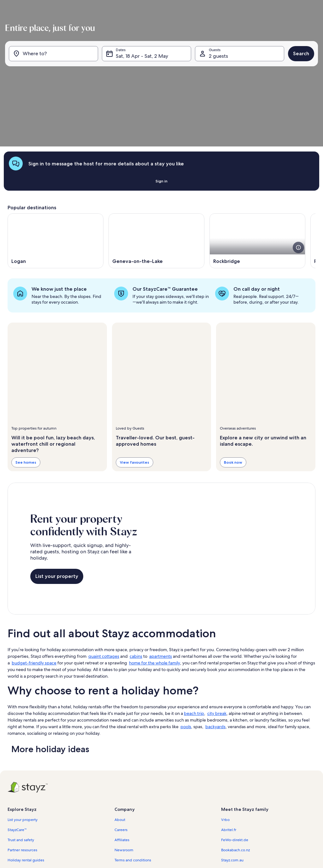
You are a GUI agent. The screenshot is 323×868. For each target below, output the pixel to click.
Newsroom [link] (124, 787)
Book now (233, 399)
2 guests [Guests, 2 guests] (217, 78)
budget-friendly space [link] (34, 600)
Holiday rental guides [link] (26, 797)
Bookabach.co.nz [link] (235, 787)
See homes (26, 399)
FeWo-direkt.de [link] (235, 777)
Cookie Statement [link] (130, 817)
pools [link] (186, 663)
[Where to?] (55, 76)
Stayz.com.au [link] (232, 797)
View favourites (135, 399)
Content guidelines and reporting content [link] (150, 827)
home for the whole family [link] (155, 600)
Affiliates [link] (122, 777)
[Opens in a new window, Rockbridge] (257, 178)
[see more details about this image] (298, 184)
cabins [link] (136, 593)
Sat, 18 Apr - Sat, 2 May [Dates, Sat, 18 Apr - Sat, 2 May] (143, 78)
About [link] (120, 757)
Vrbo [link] (225, 757)
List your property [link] (23, 757)
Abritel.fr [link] (229, 767)
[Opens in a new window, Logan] (56, 178)
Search (299, 76)
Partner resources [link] (22, 787)
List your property (57, 513)
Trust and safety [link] (21, 777)
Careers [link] (121, 767)
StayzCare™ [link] (17, 767)
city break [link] (217, 650)
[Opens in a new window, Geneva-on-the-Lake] (156, 178)
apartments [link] (161, 593)
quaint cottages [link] (104, 593)
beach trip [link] (194, 650)
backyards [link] (215, 663)
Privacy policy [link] (126, 807)
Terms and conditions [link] (133, 797)
